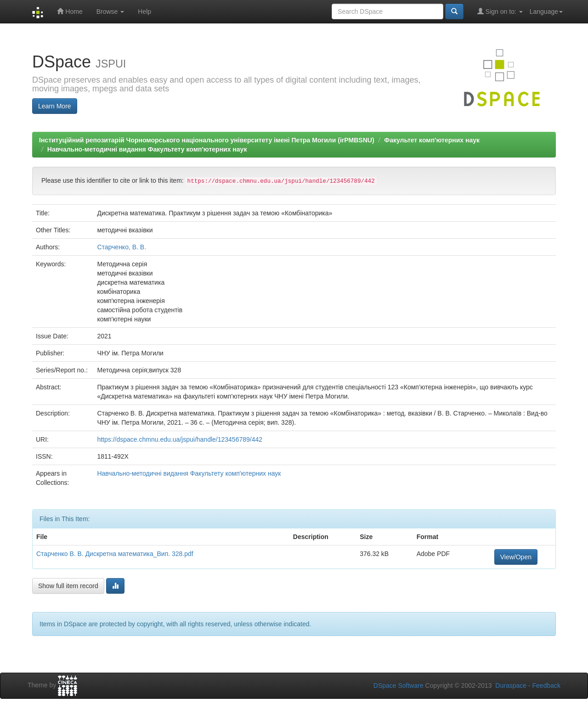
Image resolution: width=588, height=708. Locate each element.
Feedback (546, 686)
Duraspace (511, 686)
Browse (110, 11)
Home (70, 11)
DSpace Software (399, 686)
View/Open (516, 557)
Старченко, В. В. (122, 247)
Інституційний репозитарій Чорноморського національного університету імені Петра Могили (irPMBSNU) (207, 140)
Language (546, 11)
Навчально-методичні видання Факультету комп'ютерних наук (147, 149)
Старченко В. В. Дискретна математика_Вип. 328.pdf (115, 554)
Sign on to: (500, 11)
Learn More (55, 106)
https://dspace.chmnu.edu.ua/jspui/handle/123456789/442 (180, 439)
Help (144, 11)
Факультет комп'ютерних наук (432, 140)
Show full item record (68, 586)
